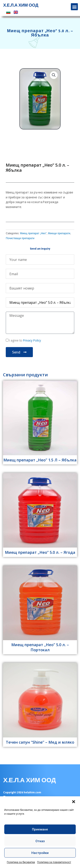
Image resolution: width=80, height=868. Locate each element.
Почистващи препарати (20, 238)
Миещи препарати (59, 233)
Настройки (40, 853)
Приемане (40, 829)
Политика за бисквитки (21, 862)
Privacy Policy (32, 340)
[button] (74, 802)
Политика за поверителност (54, 862)
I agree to (25, 340)
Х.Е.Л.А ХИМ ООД (21, 5)
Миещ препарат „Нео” (33, 233)
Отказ (40, 841)
